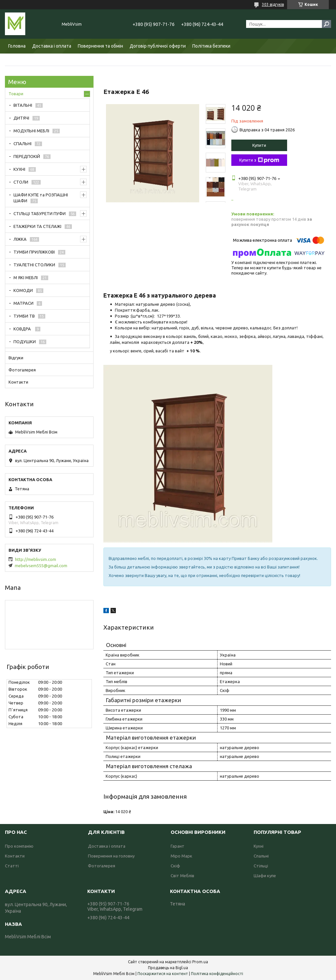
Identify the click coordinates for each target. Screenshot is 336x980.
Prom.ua (200, 962)
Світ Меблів (182, 876)
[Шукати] (326, 24)
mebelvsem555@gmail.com (41, 566)
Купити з (259, 160)
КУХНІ (19, 169)
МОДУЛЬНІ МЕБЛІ (31, 131)
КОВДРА (23, 329)
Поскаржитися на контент (163, 974)
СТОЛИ (21, 182)
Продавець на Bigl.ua (168, 968)
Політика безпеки (211, 46)
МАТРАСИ (23, 303)
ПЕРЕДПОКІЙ (27, 156)
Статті (12, 866)
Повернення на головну (111, 856)
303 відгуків (273, 4)
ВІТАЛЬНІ (23, 105)
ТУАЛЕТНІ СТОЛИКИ (34, 265)
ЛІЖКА (20, 239)
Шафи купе (265, 876)
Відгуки (16, 358)
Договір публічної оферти (158, 46)
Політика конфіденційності (217, 974)
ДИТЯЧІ (21, 118)
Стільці (261, 866)
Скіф (175, 866)
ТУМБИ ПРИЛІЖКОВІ (34, 252)
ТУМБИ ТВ (24, 316)
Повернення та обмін (100, 46)
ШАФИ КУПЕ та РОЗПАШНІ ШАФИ (41, 198)
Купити (259, 145)
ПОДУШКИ (25, 342)
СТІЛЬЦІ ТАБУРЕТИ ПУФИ (40, 213)
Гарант (178, 846)
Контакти (18, 382)
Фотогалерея (22, 370)
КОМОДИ (23, 290)
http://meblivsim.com (36, 559)
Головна (17, 46)
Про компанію (19, 846)
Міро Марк (181, 856)
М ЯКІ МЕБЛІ (26, 278)
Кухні (259, 846)
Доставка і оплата (52, 46)
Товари (16, 94)
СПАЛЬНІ (22, 144)
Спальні (261, 856)
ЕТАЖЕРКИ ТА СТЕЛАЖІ (37, 226)
